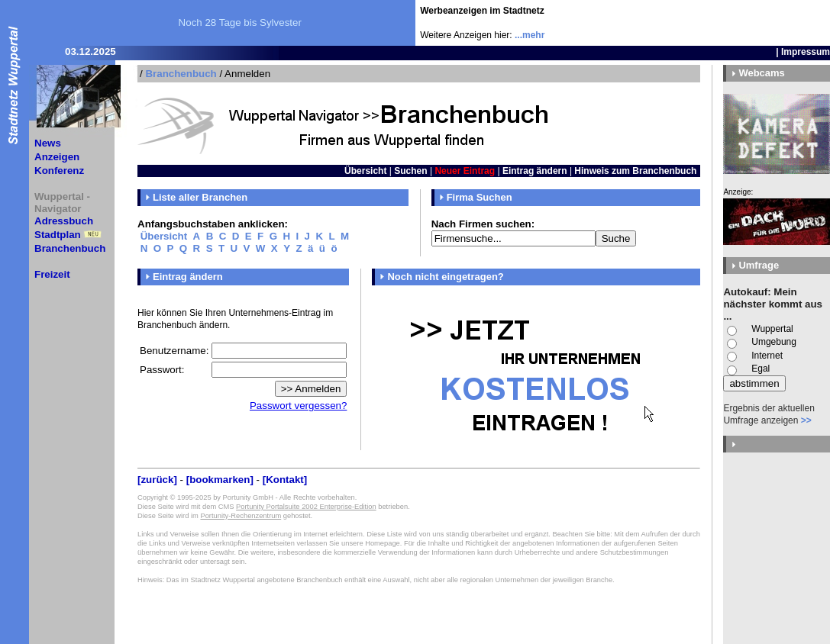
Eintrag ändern (535, 171)
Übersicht (365, 171)
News (48, 143)
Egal (761, 369)
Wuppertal (772, 329)
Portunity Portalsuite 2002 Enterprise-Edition (306, 507)
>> (806, 420)
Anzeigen (57, 157)
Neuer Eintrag (465, 171)
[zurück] (157, 480)
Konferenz (59, 171)
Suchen (410, 171)
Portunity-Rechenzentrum (241, 516)
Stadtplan (58, 235)
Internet (767, 356)
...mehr (530, 35)
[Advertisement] (741, 23)
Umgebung (774, 342)
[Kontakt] (285, 480)
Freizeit (52, 274)
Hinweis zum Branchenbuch (635, 171)
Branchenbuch (70, 248)
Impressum (806, 52)
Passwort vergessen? (298, 406)
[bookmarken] (220, 480)
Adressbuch (64, 221)
